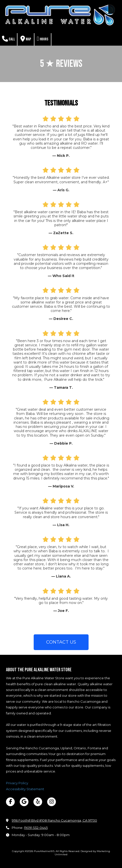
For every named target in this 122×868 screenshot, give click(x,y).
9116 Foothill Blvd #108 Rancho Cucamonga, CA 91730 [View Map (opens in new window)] (54, 820)
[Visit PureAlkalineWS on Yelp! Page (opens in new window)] (38, 802)
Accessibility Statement (25, 789)
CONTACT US (61, 642)
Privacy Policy (17, 783)
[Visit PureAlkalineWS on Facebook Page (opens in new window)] (10, 802)
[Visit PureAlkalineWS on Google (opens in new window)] (24, 802)
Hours (43, 39)
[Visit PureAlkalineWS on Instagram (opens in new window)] (52, 802)
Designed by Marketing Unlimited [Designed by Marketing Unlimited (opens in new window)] (82, 853)
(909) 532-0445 (36, 828)
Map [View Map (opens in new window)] (26, 39)
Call (8, 39)
